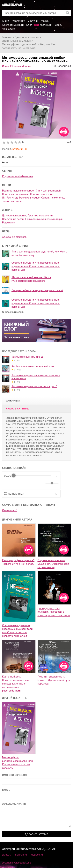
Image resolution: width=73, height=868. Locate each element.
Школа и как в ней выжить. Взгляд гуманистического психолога (32, 279)
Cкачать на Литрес (18, 409)
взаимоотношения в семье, (18, 191)
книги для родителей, (48, 191)
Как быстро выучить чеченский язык (33, 366)
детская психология (27, 37)
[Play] (17, 483)
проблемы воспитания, (16, 194)
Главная (7, 37)
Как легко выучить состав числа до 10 (34, 386)
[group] (31, 480)
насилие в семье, (30, 198)
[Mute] (42, 483)
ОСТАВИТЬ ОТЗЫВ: (14, 804)
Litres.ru (7, 855)
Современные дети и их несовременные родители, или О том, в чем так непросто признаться (36, 266)
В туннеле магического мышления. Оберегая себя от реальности (53, 564)
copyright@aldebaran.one (16, 863)
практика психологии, (40, 216)
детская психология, (14, 216)
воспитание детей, (13, 219)
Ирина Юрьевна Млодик (16, 41)
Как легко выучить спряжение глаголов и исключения (36, 377)
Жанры (45, 21)
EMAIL (6, 790)
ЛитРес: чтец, (10, 198)
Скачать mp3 (10, 510)
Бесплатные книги (13, 25)
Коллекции (46, 25)
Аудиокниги (18, 21)
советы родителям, (42, 194)
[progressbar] (33, 476)
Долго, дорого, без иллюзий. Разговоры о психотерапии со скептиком (54, 612)
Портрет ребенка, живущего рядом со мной (37, 290)
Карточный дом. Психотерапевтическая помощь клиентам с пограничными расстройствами (16, 684)
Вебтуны (33, 21)
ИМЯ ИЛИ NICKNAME (15, 775)
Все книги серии (15, 312)
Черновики (9, 29)
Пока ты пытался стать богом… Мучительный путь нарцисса (54, 680)
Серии (59, 25)
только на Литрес (13, 201)
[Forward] (25, 483)
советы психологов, (53, 198)
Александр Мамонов (14, 237)
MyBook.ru (37, 855)
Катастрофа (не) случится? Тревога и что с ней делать (18, 562)
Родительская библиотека (17, 176)
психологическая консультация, (44, 219)
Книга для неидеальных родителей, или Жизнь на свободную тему (39, 253)
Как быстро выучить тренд (27, 357)
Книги (6, 21)
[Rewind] (8, 483)
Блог (29, 25)
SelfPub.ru (21, 855)
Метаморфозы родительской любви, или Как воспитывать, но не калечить (17, 763)
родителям (9, 223)
